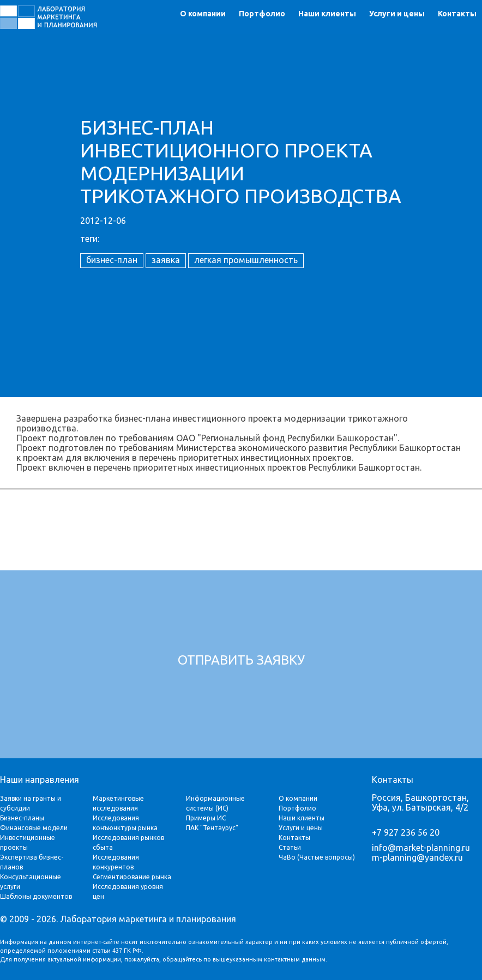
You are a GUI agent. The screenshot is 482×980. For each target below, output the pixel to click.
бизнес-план (112, 260)
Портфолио (262, 14)
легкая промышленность (246, 260)
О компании (203, 14)
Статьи (290, 847)
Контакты (457, 14)
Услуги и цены (397, 14)
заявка (166, 260)
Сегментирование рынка (132, 877)
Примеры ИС (206, 818)
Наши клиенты (327, 14)
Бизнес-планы (22, 818)
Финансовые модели (34, 828)
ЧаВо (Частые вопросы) (317, 857)
